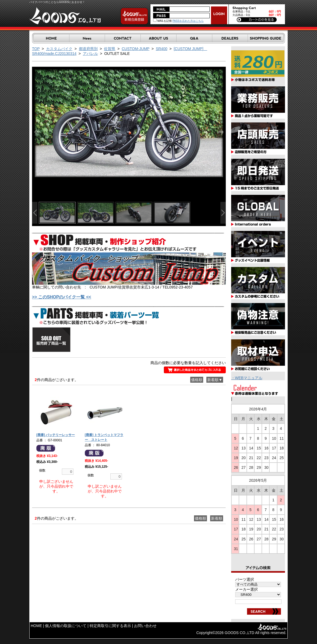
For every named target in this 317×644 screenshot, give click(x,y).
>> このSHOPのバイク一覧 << (62, 297)
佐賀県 (110, 49)
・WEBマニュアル (247, 378)
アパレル (90, 54)
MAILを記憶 (162, 21)
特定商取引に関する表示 (110, 626)
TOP (36, 49)
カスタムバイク (59, 49)
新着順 (217, 518)
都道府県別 (88, 49)
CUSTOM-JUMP (135, 49)
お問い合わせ (145, 626)
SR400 (162, 49)
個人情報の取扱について (66, 626)
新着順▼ (215, 380)
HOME (36, 626)
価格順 (197, 380)
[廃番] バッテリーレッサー (56, 435)
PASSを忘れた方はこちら (188, 21)
